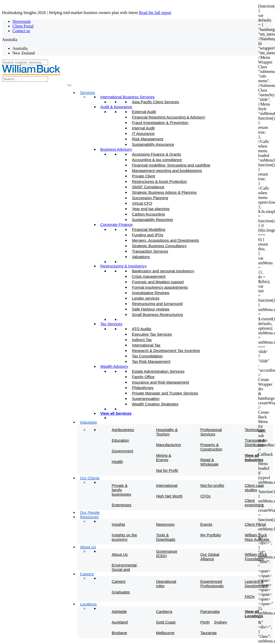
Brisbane (119, 633)
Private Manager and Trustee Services (165, 393)
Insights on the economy (125, 537)
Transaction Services (150, 251)
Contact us (21, 31)
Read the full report (155, 13)
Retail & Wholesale (209, 462)
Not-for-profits (212, 485)
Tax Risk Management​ (151, 361)
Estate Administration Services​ (158, 371)
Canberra (164, 611)
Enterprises (122, 505)
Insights (119, 524)
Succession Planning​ (150, 198)
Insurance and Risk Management (161, 382)
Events (206, 524)
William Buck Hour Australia (257, 537)
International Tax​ (146, 345)
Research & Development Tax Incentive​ (166, 351)
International (167, 485)
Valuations (141, 257)
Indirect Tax (142, 340)
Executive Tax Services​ (152, 334)
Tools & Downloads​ (166, 537)
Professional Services (211, 432)
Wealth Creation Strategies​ (155, 404)
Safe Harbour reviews (151, 309)
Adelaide (119, 611)
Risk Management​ (148, 139)
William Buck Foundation (256, 557)
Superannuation (146, 399)
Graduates (121, 592)
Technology (255, 430)
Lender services (146, 298)
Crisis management (149, 276)
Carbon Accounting (149, 214)
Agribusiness (123, 430)
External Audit (144, 112)
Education (121, 440)
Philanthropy (143, 388)
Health (117, 462)
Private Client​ (144, 176)
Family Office (143, 377)
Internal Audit (143, 128)
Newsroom (22, 21)
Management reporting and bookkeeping (167, 171)
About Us (120, 554)
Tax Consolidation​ (147, 356)
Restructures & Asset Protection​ (160, 181)
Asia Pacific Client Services (156, 102)
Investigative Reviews (151, 293)
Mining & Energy (163, 458)
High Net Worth (169, 496)
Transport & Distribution (255, 442)
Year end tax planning (151, 209)
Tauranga (208, 633)
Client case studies (254, 488)
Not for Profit (167, 470)
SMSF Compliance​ (148, 187)
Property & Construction (211, 447)
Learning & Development (256, 584)
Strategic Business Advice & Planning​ (164, 192)
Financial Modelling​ (149, 229)
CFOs (205, 496)
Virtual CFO (142, 203)
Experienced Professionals (212, 584)
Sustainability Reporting (153, 220)
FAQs (250, 596)
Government (123, 451)
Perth (205, 622)
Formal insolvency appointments (160, 287)
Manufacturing (168, 445)
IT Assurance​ (143, 133)
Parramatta (210, 611)
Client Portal (23, 26)
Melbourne (165, 633)
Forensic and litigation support (158, 282)
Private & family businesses (122, 490)
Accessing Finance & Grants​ (157, 154)
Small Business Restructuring (157, 314)
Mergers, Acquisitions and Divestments (166, 240)
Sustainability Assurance (153, 144)
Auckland (120, 622)
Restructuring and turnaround (157, 304)
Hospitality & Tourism (167, 432)
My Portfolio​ (211, 535)
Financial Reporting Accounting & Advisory (169, 117)
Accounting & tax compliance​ (157, 160)
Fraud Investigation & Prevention (160, 123)
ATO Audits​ (142, 329)
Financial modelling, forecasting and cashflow (171, 165)
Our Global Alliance (210, 557)
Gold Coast (166, 622)
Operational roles (166, 584)
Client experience (254, 503)
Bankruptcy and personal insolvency (163, 271)
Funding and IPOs (148, 235)
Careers (119, 581)
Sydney (221, 622)
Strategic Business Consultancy (159, 246)
